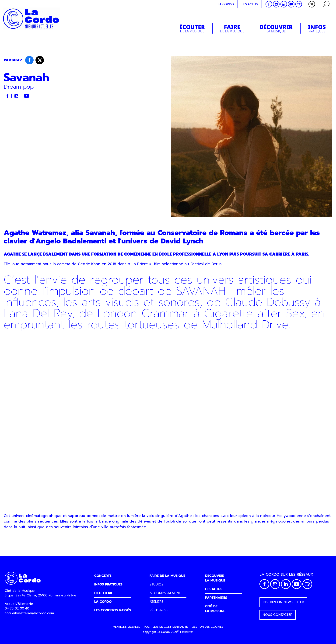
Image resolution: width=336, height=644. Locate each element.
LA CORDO (103, 602)
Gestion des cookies (208, 627)
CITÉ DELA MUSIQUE (215, 609)
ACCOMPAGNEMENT (165, 593)
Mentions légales (126, 627)
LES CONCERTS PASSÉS (113, 610)
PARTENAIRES (216, 598)
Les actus (250, 4)
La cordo (226, 4)
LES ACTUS (214, 589)
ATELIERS (157, 602)
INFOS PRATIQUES (108, 584)
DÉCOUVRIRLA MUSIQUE (215, 578)
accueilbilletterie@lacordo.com (29, 613)
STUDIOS (156, 584)
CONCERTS (103, 576)
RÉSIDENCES (159, 610)
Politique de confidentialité (166, 627)
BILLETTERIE (104, 593)
